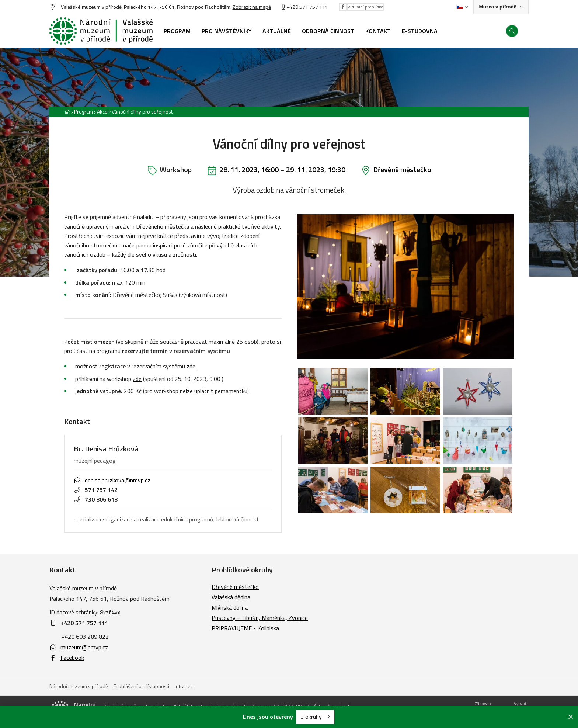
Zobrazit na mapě (252, 7)
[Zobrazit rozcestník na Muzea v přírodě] (501, 7)
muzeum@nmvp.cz (79, 647)
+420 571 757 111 (307, 7)
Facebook (67, 658)
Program (83, 112)
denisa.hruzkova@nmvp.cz (112, 480)
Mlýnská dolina (230, 607)
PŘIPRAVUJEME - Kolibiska (245, 628)
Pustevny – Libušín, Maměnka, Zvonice (260, 618)
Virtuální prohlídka (365, 7)
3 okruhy (315, 717)
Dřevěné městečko (402, 169)
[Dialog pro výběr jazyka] (462, 7)
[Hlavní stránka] (67, 112)
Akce (102, 112)
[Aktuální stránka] (141, 112)
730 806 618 (96, 499)
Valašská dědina (231, 597)
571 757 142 (96, 490)
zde (191, 366)
